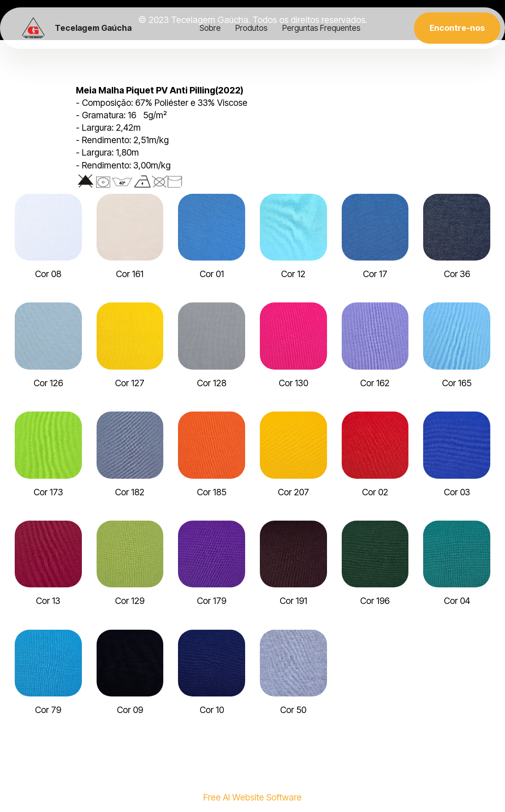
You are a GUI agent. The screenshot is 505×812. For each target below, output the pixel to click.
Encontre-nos (457, 28)
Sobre (210, 28)
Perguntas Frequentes (321, 28)
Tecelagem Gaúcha (93, 28)
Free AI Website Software (252, 797)
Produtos (252, 28)
